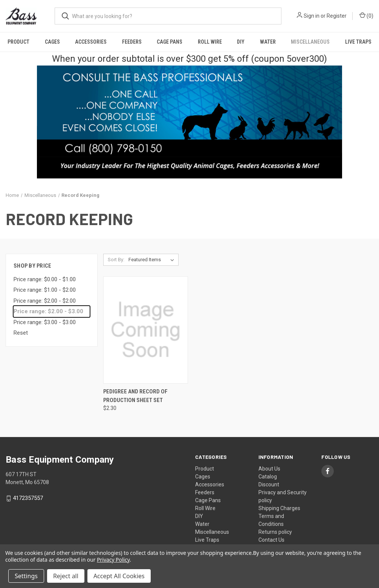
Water (268, 42)
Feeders (132, 42)
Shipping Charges (279, 508)
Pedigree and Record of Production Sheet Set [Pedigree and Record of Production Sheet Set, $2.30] (135, 396)
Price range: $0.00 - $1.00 (45, 279)
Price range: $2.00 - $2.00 (45, 301)
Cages (52, 42)
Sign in (312, 16)
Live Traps (358, 42)
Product (18, 42)
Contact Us (271, 540)
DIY (241, 42)
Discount (269, 484)
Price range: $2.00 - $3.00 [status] (48, 311)
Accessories (91, 42)
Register (337, 16)
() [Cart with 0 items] (366, 15)
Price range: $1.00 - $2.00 (45, 290)
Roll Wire (210, 42)
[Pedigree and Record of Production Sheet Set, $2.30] (146, 330)
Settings (26, 576)
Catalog (268, 477)
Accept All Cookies (119, 576)
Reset (21, 333)
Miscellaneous (310, 42)
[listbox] (153, 260)
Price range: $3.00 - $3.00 (45, 322)
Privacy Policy (113, 560)
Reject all (66, 576)
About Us (269, 469)
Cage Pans (170, 42)
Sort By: (116, 260)
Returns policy (275, 532)
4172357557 (28, 498)
